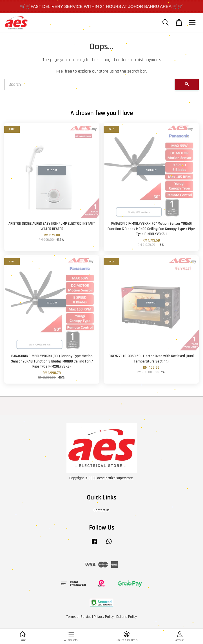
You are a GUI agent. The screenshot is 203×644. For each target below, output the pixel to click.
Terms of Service (79, 617)
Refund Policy (127, 617)
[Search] (90, 85)
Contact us (101, 510)
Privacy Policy (104, 617)
